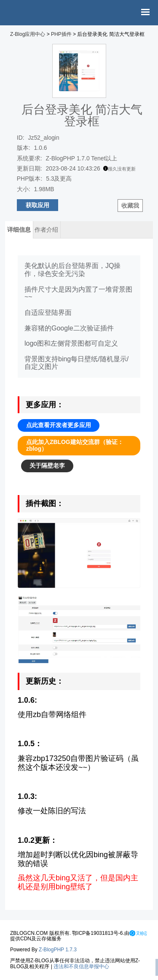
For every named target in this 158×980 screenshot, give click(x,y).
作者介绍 (46, 230)
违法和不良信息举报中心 (81, 966)
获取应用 (37, 205)
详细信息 (19, 230)
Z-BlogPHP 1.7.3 (58, 950)
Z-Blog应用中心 (28, 34)
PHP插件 (61, 34)
